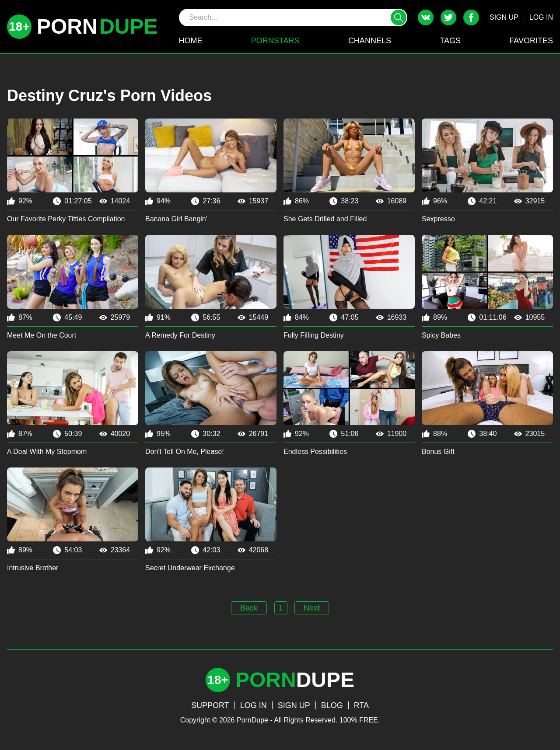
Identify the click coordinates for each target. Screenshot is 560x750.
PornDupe (252, 720)
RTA (361, 705)
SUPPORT (210, 705)
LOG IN (541, 17)
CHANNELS (370, 41)
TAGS (450, 41)
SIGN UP (504, 17)
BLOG (332, 705)
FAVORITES (531, 41)
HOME (191, 41)
